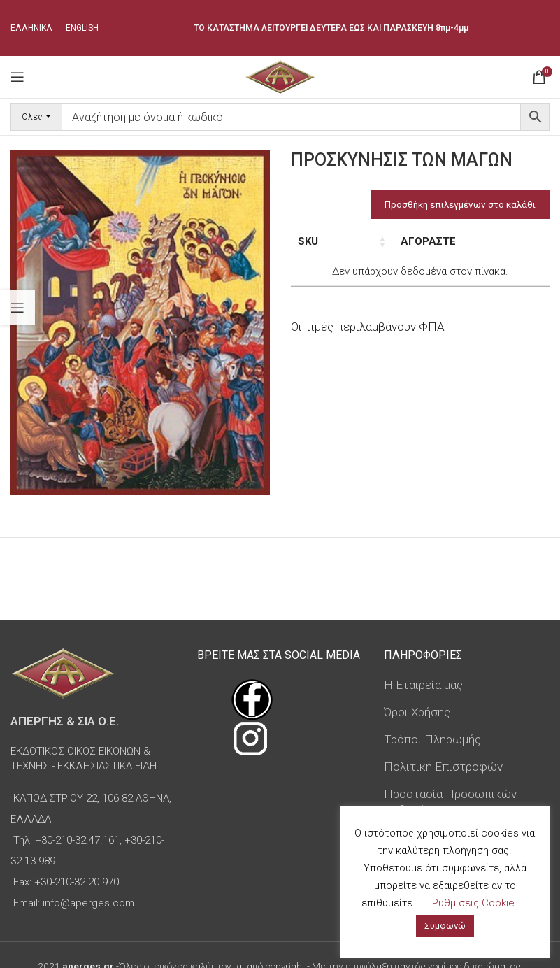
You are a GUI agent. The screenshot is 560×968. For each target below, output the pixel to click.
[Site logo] (280, 76)
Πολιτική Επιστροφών (443, 767)
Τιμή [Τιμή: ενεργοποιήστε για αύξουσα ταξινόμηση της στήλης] (422, 241)
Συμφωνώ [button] (445, 926)
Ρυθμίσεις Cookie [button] (473, 903)
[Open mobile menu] (17, 77)
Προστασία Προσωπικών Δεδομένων (450, 802)
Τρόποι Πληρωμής (432, 739)
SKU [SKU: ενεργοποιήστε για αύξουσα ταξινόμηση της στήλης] (308, 241)
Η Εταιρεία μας (423, 685)
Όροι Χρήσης (417, 712)
